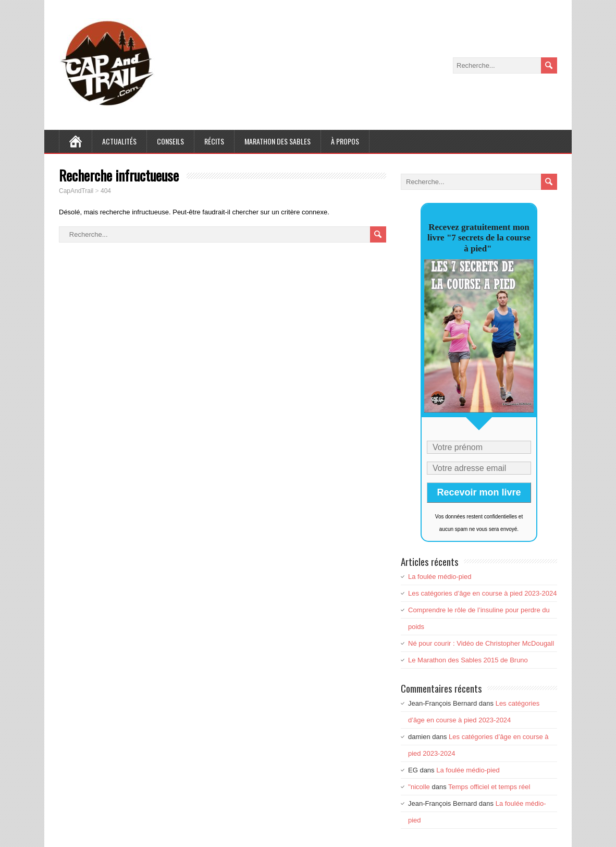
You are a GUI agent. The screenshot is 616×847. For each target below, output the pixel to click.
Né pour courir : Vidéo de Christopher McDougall (481, 643)
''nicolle (419, 787)
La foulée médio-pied (440, 577)
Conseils (170, 141)
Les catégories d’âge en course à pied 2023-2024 (483, 593)
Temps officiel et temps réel (489, 787)
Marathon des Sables (278, 141)
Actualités (119, 141)
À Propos (345, 141)
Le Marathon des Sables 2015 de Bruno (468, 660)
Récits (214, 141)
